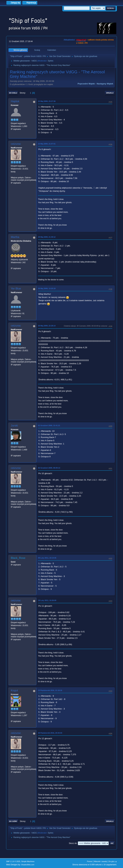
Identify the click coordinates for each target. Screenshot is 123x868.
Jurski (14, 426)
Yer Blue (16, 289)
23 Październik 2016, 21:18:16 (50, 690)
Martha (15, 237)
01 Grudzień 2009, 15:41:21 (49, 425)
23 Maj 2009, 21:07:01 (47, 144)
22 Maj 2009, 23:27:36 (47, 101)
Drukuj (110, 93)
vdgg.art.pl (81, 40)
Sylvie (50, 61)
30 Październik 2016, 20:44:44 (50, 733)
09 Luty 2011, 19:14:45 (47, 558)
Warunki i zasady (101, 861)
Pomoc (90, 861)
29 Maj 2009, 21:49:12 (47, 237)
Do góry (13, 821)
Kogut (14, 690)
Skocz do (73, 843)
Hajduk (15, 101)
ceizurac (16, 144)
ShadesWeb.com (28, 865)
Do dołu (13, 93)
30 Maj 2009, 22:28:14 (47, 326)
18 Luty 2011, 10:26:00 (47, 600)
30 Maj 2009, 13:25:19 (47, 288)
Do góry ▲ (113, 861)
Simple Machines (28, 861)
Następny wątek (105, 84)
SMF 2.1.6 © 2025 (13, 861)
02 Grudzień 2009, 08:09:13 (49, 468)
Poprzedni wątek (86, 84)
